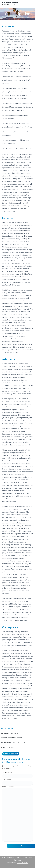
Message (8, 787)
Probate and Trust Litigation (13, 743)
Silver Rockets (22, 863)
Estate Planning (8, 747)
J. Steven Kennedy (10, 2)
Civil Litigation (7, 728)
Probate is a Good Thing (11, 754)
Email (7, 779)
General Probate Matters (12, 738)
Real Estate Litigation (10, 733)
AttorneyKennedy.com (11, 857)
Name (7, 772)
